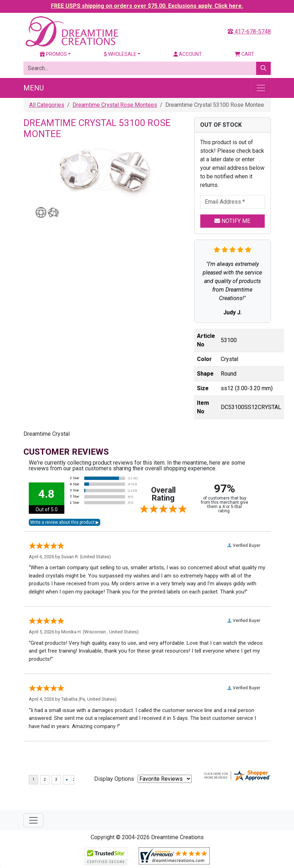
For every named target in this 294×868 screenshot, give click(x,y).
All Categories (47, 105)
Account (188, 54)
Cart (244, 54)
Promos (53, 54)
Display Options (114, 779)
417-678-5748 (249, 32)
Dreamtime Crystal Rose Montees (115, 105)
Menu (34, 88)
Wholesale (120, 54)
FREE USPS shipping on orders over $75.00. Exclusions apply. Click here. (147, 6)
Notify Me (232, 221)
